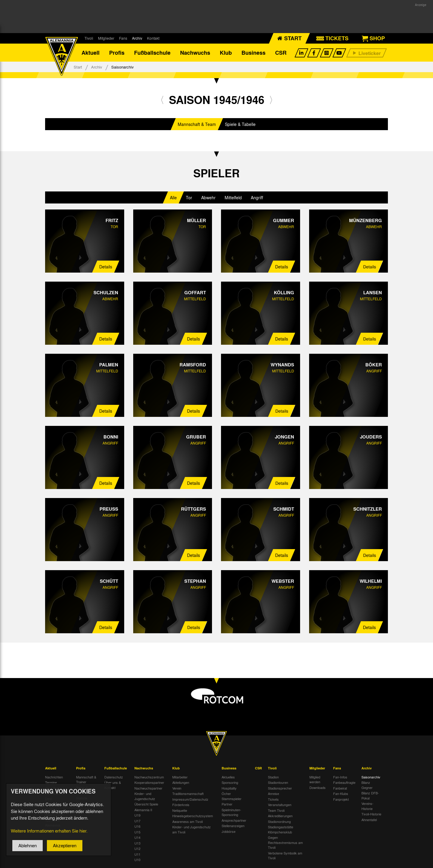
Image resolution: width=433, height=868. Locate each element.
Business (253, 53)
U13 (137, 843)
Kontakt (153, 38)
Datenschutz (114, 777)
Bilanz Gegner (367, 785)
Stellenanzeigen (233, 826)
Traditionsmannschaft (188, 793)
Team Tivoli (276, 810)
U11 (137, 854)
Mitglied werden (315, 779)
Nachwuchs (195, 53)
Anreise (273, 793)
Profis (117, 53)
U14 (137, 837)
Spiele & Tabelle (240, 124)
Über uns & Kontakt (113, 785)
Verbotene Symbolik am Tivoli (285, 856)
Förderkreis (181, 805)
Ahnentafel (369, 820)
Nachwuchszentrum (149, 777)
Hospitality (229, 788)
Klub (226, 53)
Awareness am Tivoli (187, 821)
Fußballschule (152, 53)
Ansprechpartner (234, 820)
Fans (123, 38)
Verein (177, 788)
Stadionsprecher (280, 788)
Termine (51, 782)
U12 (137, 848)
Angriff (257, 197)
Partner (227, 804)
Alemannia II (143, 810)
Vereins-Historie (367, 806)
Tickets (273, 799)
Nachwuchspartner (148, 788)
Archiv (137, 38)
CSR (281, 53)
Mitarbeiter (180, 777)
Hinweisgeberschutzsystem (193, 816)
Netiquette (180, 810)
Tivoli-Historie (371, 814)
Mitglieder (106, 38)
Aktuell (91, 53)
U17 (137, 821)
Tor (189, 197)
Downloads (318, 787)
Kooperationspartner (149, 782)
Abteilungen (181, 782)
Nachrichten (54, 777)
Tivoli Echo (53, 788)
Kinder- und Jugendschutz (145, 796)
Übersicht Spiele (146, 804)
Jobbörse (229, 831)
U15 (137, 832)
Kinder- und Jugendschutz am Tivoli (192, 829)
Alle (173, 197)
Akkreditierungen (280, 816)
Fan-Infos (340, 777)
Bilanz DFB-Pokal (370, 795)
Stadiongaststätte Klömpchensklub (281, 829)
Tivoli (89, 38)
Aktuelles (228, 777)
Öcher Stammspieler (232, 796)
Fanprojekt (341, 799)
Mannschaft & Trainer (86, 779)
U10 (137, 860)
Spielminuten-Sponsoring (231, 812)
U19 (137, 815)
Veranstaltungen (280, 805)
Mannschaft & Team (197, 124)
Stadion (273, 777)
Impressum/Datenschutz (190, 799)
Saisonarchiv (371, 777)
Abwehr (208, 197)
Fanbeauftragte (344, 782)
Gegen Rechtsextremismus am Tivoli (285, 842)
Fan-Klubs (341, 793)
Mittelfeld (233, 197)
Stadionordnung (279, 821)
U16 (137, 826)
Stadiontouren (278, 782)
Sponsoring (230, 782)
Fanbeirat (340, 788)
